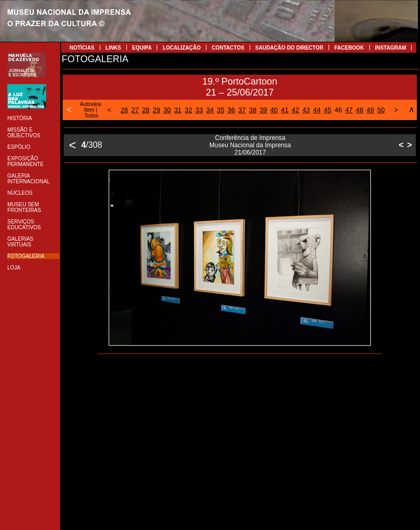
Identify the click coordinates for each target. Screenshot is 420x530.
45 (328, 110)
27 (135, 110)
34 (210, 110)
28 (146, 110)
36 (231, 110)
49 (370, 110)
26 (124, 110)
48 (359, 110)
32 (189, 110)
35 (220, 110)
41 (285, 110)
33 (199, 110)
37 (242, 110)
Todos (91, 116)
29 (156, 110)
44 (317, 110)
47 (349, 110)
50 (381, 110)
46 (338, 110)
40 (274, 110)
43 (306, 110)
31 (178, 110)
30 (167, 110)
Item (89, 110)
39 (263, 110)
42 (295, 110)
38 (252, 110)
